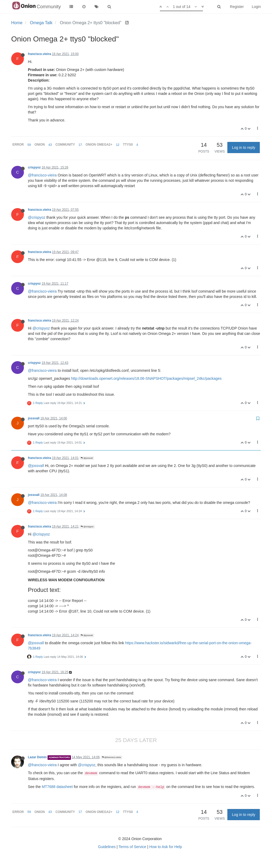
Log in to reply (244, 148)
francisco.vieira (39, 54)
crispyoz (34, 167)
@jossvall (87, 458)
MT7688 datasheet (57, 787)
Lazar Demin (37, 757)
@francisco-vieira (42, 175)
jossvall (34, 418)
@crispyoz (37, 217)
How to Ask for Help (166, 847)
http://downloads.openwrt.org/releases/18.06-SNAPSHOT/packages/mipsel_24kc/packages (146, 378)
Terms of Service (132, 847)
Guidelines (107, 847)
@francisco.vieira (112, 757)
